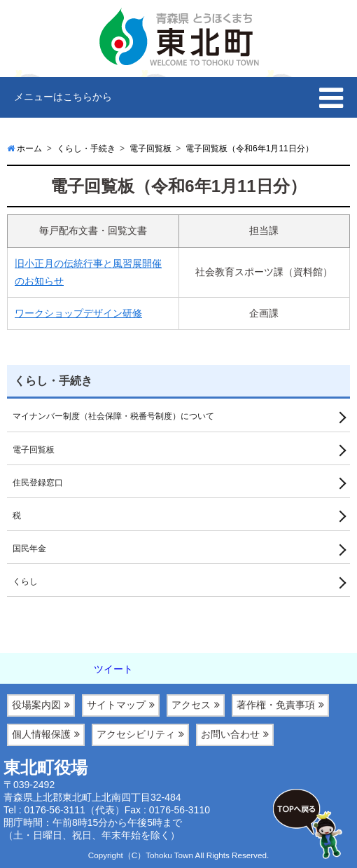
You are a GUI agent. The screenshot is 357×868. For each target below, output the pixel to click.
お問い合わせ (230, 734)
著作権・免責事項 (276, 705)
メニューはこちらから (63, 97)
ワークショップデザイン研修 (78, 313)
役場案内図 (36, 705)
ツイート (113, 669)
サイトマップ (116, 705)
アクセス (191, 705)
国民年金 (29, 549)
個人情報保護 (41, 734)
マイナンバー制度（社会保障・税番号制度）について (113, 416)
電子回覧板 (34, 450)
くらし (25, 581)
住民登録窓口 (38, 483)
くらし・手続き (53, 381)
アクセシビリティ (136, 734)
